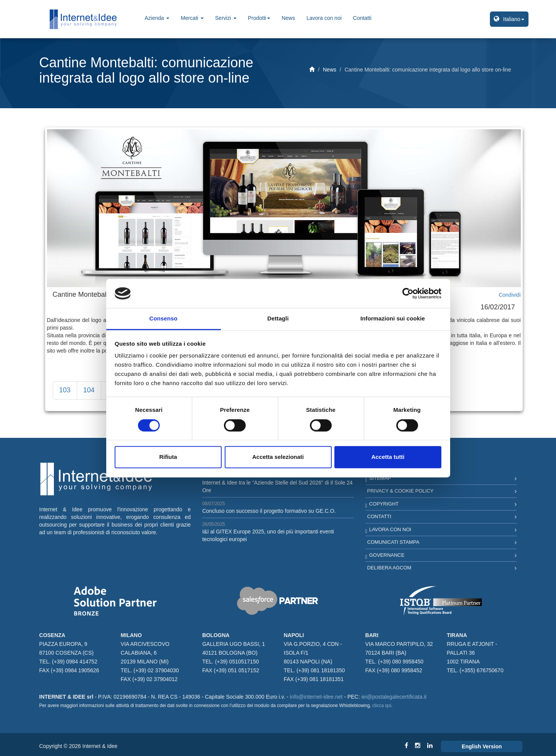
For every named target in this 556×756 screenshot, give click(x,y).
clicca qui (382, 706)
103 (65, 390)
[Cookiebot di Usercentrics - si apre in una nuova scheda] (408, 293)
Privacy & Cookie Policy (400, 491)
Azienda (157, 18)
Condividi (510, 295)
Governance (387, 555)
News (288, 18)
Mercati (192, 18)
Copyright (384, 504)
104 (89, 390)
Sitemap (380, 478)
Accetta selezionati (278, 457)
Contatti (362, 18)
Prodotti (259, 18)
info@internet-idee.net (316, 697)
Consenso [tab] (163, 319)
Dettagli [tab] (278, 319)
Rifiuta (168, 457)
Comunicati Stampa (393, 542)
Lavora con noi (324, 18)
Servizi (226, 18)
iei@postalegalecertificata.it (394, 697)
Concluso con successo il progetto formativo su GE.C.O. (269, 511)
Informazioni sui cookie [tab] (393, 319)
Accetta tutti (388, 457)
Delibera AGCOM (389, 568)
